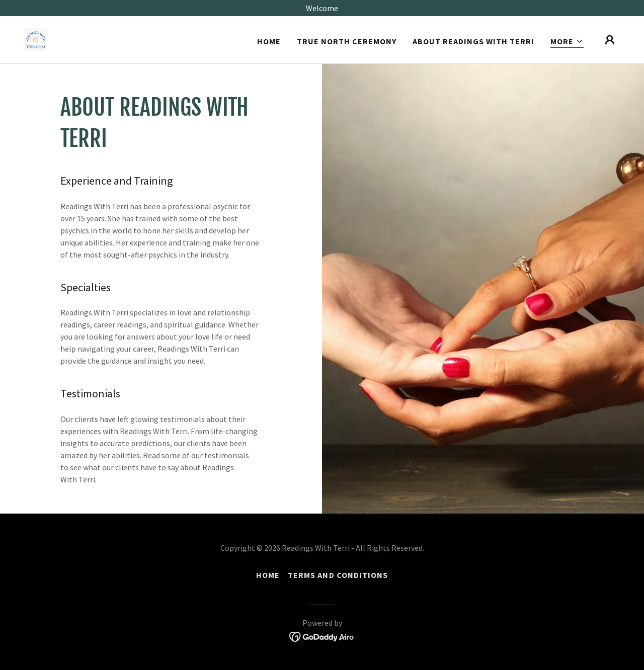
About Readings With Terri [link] (473, 41)
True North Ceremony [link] (347, 41)
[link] (36, 39)
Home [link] (269, 41)
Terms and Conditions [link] (338, 575)
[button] (567, 41)
